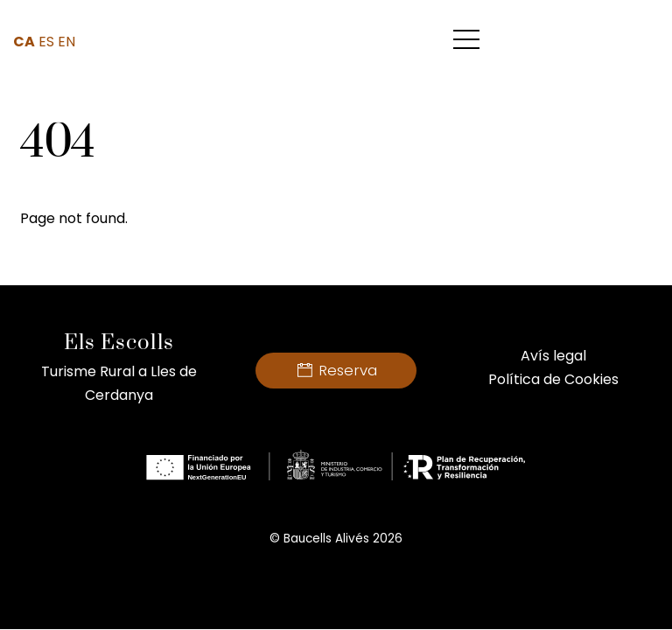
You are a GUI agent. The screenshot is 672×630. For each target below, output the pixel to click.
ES (46, 42)
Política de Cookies (553, 379)
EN (66, 42)
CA (24, 42)
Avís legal (553, 356)
